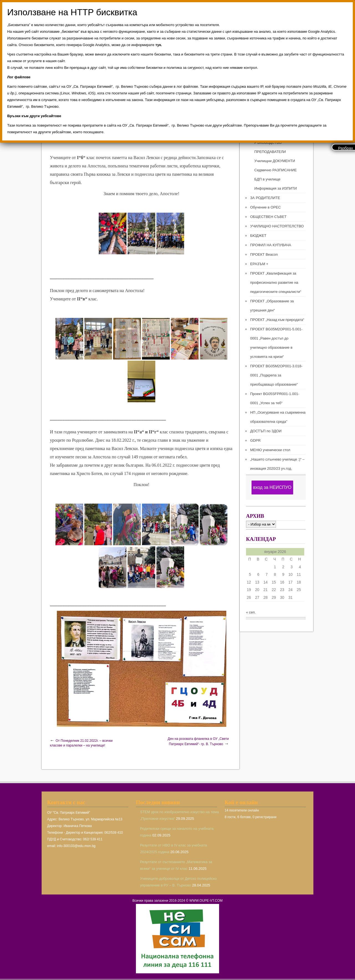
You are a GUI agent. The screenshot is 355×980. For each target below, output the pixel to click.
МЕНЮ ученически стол (270, 450)
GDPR (255, 440)
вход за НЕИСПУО (272, 487)
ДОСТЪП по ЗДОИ (266, 431)
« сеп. (251, 612)
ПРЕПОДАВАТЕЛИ (270, 152)
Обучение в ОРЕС (265, 207)
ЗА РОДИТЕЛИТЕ (265, 198)
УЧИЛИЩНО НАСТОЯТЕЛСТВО (277, 226)
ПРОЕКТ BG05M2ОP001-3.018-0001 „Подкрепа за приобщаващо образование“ (276, 375)
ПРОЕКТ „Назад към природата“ (277, 320)
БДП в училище (267, 179)
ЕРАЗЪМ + (259, 264)
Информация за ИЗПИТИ (276, 188)
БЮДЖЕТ (258, 236)
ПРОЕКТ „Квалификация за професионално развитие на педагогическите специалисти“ (276, 282)
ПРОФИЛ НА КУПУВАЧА (271, 245)
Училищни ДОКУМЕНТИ (275, 161)
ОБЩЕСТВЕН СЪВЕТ (268, 217)
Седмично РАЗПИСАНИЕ (276, 170)
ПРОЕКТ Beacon (264, 254)
